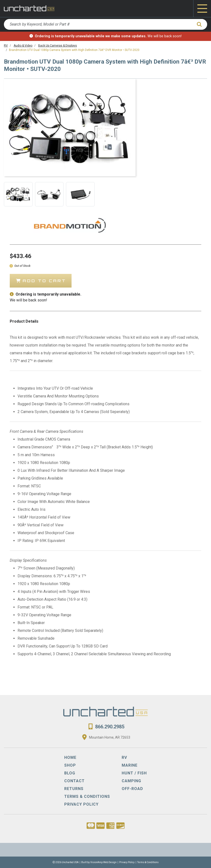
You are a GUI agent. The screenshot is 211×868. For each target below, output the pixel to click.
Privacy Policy (127, 862)
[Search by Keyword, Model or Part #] (98, 24)
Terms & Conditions (148, 862)
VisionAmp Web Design (103, 862)
